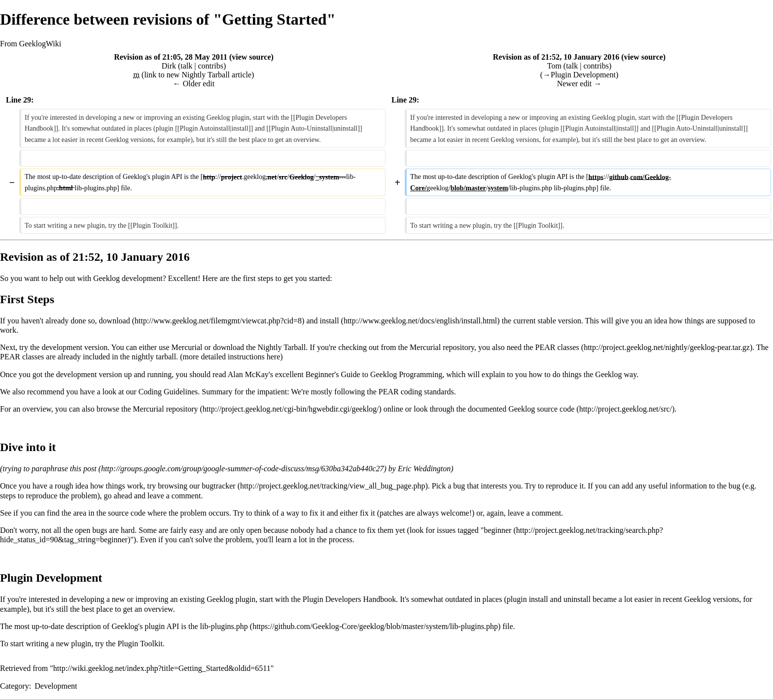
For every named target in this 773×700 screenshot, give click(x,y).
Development (56, 686)
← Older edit (194, 84)
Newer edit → (580, 84)
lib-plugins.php (224, 626)
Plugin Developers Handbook (349, 599)
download (115, 321)
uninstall (577, 599)
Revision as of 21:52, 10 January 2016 (556, 57)
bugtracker (218, 486)
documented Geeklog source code (521, 409)
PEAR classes (557, 347)
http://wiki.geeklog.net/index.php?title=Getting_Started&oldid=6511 (162, 668)
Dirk (169, 66)
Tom (554, 66)
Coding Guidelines (168, 392)
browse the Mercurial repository (147, 409)
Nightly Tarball (282, 347)
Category (15, 686)
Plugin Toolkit (140, 644)
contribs (211, 66)
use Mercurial (180, 347)
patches (391, 513)
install (329, 321)
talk (186, 66)
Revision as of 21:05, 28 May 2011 (171, 57)
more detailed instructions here (232, 357)
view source (251, 57)
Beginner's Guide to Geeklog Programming (374, 374)
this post (83, 469)
